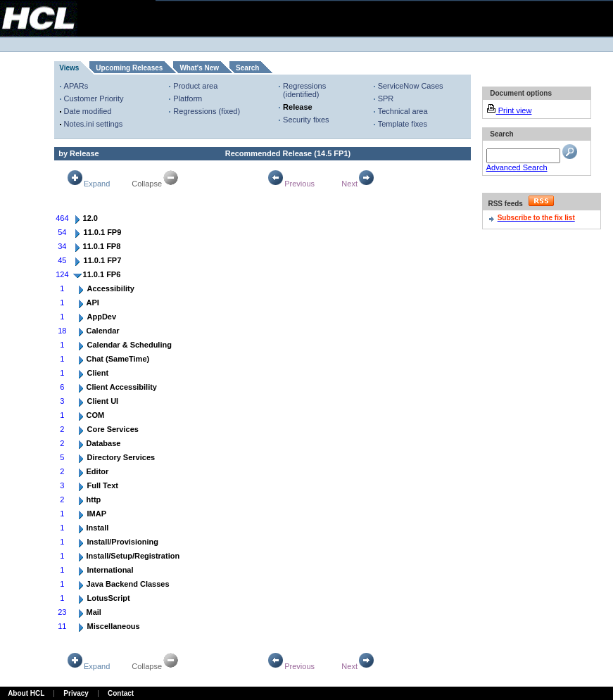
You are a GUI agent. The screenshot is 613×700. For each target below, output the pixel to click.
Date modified (88, 111)
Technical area (403, 111)
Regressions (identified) (304, 90)
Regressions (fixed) (207, 111)
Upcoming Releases (129, 68)
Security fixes (306, 120)
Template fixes (403, 124)
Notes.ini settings (94, 124)
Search (247, 68)
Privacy (76, 693)
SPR (386, 98)
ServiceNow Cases (411, 86)
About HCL (26, 693)
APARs (76, 86)
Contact (121, 693)
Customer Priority (94, 98)
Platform (188, 98)
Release (298, 107)
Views (69, 68)
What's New (199, 68)
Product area (195, 86)
